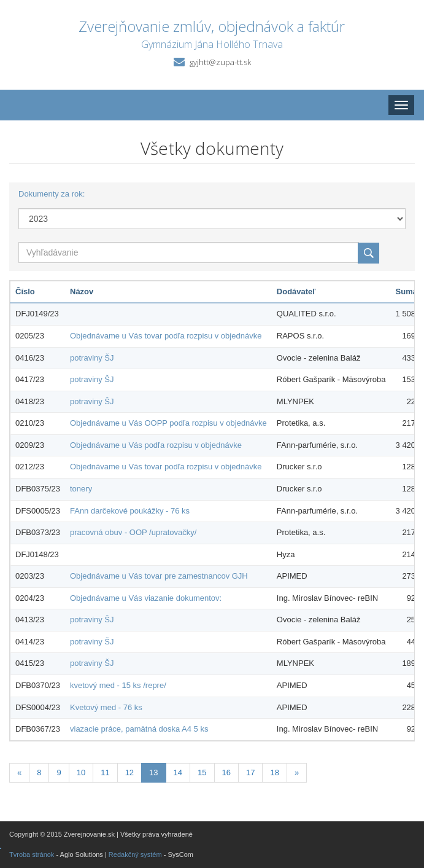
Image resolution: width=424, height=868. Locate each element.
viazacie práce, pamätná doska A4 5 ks (139, 729)
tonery (81, 489)
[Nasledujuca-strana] (297, 773)
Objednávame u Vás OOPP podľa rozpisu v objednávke (168, 423)
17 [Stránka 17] (250, 772)
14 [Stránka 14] (178, 772)
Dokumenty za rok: (52, 194)
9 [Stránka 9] (59, 772)
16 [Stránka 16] (226, 772)
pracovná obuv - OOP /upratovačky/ (133, 532)
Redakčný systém (135, 854)
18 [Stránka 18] (274, 772)
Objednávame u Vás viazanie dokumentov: (146, 598)
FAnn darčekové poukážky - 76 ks (130, 511)
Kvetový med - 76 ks (106, 707)
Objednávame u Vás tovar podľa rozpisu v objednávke (166, 336)
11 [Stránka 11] (105, 772)
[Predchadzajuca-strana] (19, 773)
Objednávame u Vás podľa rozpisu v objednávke (156, 445)
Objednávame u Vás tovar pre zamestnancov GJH (159, 576)
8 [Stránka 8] (39, 772)
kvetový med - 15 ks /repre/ (118, 685)
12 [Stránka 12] (129, 772)
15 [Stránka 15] (202, 772)
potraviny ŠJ (92, 358)
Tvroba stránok (32, 854)
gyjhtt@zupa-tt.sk (220, 62)
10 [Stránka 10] (81, 772)
